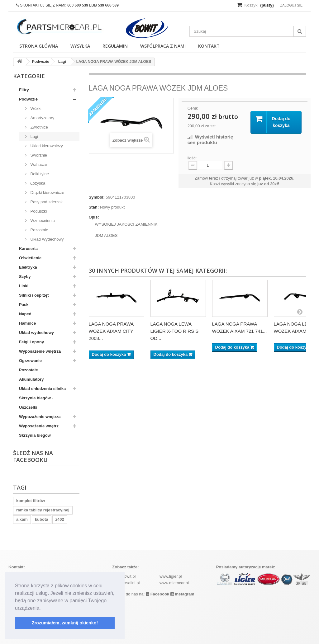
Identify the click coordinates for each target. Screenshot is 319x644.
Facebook (157, 594)
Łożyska (37, 183)
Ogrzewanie (30, 361)
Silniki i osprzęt (34, 295)
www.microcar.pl (174, 583)
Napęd (25, 314)
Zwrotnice (39, 127)
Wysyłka (80, 46)
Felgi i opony (31, 342)
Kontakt (209, 46)
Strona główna (39, 46)
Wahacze (38, 165)
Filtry (24, 90)
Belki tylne (39, 174)
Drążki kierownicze (47, 193)
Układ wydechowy (36, 333)
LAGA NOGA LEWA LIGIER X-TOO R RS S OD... (175, 331)
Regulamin (115, 46)
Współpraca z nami (163, 46)
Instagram (182, 594)
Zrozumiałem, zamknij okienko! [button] (65, 623)
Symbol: (97, 197)
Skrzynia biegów (35, 435)
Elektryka (28, 267)
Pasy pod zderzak (46, 202)
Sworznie (38, 155)
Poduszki (38, 211)
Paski (24, 305)
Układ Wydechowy (46, 239)
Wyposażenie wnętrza (40, 351)
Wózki (35, 108)
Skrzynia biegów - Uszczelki (36, 403)
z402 (60, 519)
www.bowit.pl (124, 576)
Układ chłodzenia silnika (42, 389)
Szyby (25, 277)
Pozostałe (39, 230)
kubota (42, 519)
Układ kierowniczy (46, 146)
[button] (43, 609)
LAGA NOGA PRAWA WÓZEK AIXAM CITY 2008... (111, 331)
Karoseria (28, 249)
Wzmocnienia (42, 221)
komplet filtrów (31, 501)
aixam (22, 519)
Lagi (34, 136)
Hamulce (27, 323)
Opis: (94, 217)
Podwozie (28, 99)
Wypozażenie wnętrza (40, 417)
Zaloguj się (291, 5)
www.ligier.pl (171, 576)
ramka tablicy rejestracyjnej (43, 510)
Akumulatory (31, 379)
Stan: (94, 207)
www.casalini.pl (126, 583)
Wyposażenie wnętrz (39, 426)
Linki (24, 286)
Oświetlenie (30, 258)
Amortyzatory (42, 118)
